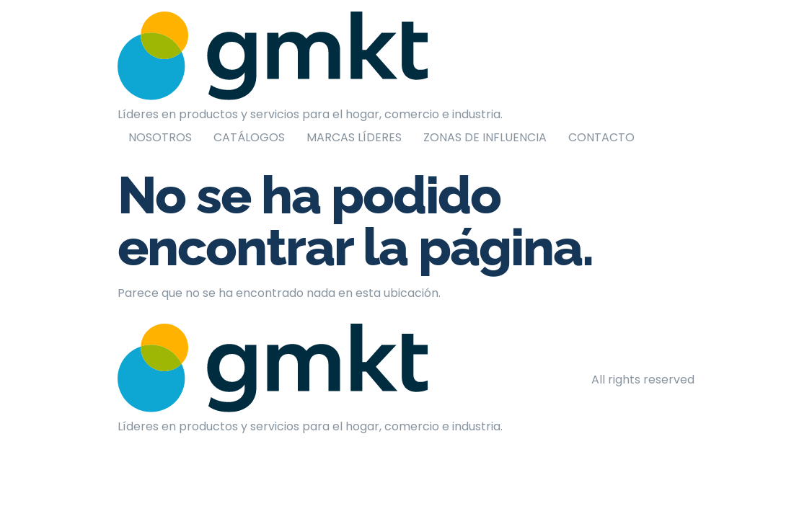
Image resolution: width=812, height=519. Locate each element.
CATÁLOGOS (249, 137)
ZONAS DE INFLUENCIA (485, 137)
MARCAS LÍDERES (354, 137)
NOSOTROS (160, 137)
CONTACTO (601, 137)
